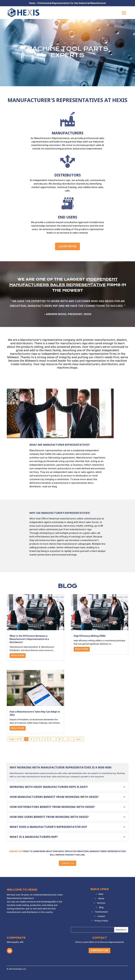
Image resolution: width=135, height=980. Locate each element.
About (101, 898)
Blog (101, 907)
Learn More (67, 246)
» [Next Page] (71, 739)
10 (59, 739)
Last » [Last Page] (79, 739)
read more (18, 655)
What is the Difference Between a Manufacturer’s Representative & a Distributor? (29, 639)
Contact (101, 916)
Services (101, 903)
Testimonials (101, 912)
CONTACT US (67, 863)
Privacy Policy (101, 921)
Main (101, 894)
